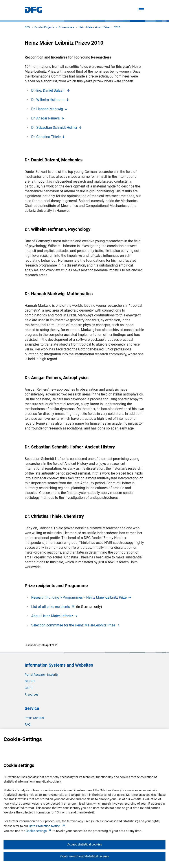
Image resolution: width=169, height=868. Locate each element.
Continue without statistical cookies (85, 856)
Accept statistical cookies (85, 844)
